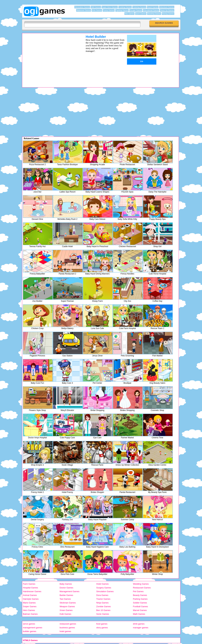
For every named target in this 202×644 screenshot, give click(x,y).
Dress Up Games (167, 10)
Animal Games (30, 595)
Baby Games (66, 584)
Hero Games (29, 610)
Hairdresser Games (32, 591)
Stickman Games (68, 603)
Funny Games (109, 10)
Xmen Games (66, 610)
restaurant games (68, 624)
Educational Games (151, 10)
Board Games (153, 7)
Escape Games (136, 10)
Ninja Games (102, 603)
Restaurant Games (142, 588)
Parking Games (140, 599)
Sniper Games (30, 606)
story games (102, 628)
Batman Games (30, 614)
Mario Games (29, 603)
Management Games (70, 591)
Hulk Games (66, 614)
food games (102, 624)
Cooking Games (125, 7)
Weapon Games (67, 606)
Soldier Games (140, 603)
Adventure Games (167, 7)
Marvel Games (140, 610)
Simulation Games (105, 591)
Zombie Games (104, 606)
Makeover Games (84, 10)
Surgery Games (104, 588)
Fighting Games (122, 10)
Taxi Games (65, 599)
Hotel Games (103, 584)
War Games (129, 14)
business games (67, 628)
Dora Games (102, 595)
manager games (141, 628)
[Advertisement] (50, 58)
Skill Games (96, 7)
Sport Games (141, 14)
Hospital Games (30, 588)
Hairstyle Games (31, 599)
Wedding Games (141, 584)
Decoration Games (82, 7)
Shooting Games (154, 14)
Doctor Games (67, 588)
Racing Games (168, 14)
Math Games (139, 614)
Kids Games (97, 10)
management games (33, 628)
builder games (30, 631)
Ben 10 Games (103, 610)
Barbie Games (66, 595)
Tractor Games (103, 599)
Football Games (141, 606)
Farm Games (29, 584)
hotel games (65, 631)
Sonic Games (103, 614)
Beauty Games (140, 595)
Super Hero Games (110, 7)
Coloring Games (139, 7)
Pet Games (138, 591)
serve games (29, 624)
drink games (139, 624)
